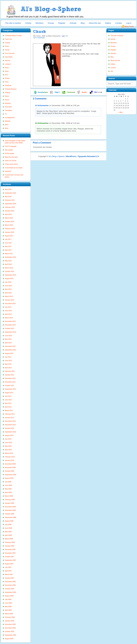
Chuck (39, 32)
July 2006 (8, 599)
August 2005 (9, 639)
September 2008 (10, 517)
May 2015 (8, 289)
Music (7, 68)
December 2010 (10, 421)
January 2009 (9, 503)
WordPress (71, 156)
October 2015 (9, 271)
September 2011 (10, 389)
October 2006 (9, 589)
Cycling (7, 43)
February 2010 (10, 457)
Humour (8, 60)
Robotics (8, 103)
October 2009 (9, 471)
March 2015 (9, 296)
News (7, 71)
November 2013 (10, 325)
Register (62, 23)
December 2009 (10, 464)
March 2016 (9, 268)
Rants (7, 96)
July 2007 (8, 567)
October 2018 (9, 221)
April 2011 (8, 407)
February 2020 (10, 207)
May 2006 (8, 606)
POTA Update (9, 153)
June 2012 (8, 361)
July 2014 (8, 307)
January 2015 (9, 300)
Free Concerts (10, 53)
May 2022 (8, 197)
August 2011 (9, 393)
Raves (7, 100)
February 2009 (10, 500)
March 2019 (9, 218)
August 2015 (9, 279)
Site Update (9, 150)
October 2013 (9, 328)
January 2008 (9, 546)
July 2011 (8, 396)
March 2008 (9, 539)
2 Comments (40, 38)
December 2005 (10, 624)
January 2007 (9, 578)
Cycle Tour (8, 39)
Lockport (8, 64)
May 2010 (8, 446)
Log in (129, 23)
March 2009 (9, 496)
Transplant (8, 110)
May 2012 (8, 364)
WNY (7, 125)
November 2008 (10, 510)
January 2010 (9, 460)
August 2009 (9, 478)
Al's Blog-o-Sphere (57, 156)
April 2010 (8, 450)
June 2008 (8, 528)
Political (7, 93)
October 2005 (9, 631)
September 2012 (10, 350)
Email (7, 46)
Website (8, 121)
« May (121, 112)
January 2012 (9, 375)
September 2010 (10, 432)
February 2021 (10, 200)
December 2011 (10, 378)
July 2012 (8, 357)
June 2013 (8, 336)
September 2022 (10, 193)
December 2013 (10, 321)
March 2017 (9, 254)
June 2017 (8, 243)
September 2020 (10, 204)
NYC (6, 75)
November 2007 (10, 553)
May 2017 (8, 246)
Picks (7, 82)
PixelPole (8, 85)
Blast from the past (11, 157)
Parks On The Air (11, 161)
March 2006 (9, 614)
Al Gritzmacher (42, 105)
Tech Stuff (8, 107)
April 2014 (8, 314)
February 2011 (10, 414)
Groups (51, 23)
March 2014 (9, 318)
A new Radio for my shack (14, 168)
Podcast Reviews (11, 89)
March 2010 (9, 453)
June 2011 (8, 400)
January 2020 (9, 211)
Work (7, 128)
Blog (83, 23)
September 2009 (10, 475)
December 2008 (10, 507)
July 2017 (8, 239)
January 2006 (9, 621)
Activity (28, 23)
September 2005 (10, 635)
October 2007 (9, 557)
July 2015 (8, 282)
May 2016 (8, 261)
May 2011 (8, 403)
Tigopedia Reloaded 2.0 (88, 156)
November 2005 (10, 628)
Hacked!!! (8, 171)
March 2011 (9, 410)
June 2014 (8, 311)
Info (112, 71)
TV (6, 114)
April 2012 (8, 368)
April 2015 (8, 293)
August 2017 (9, 236)
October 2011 (9, 385)
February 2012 (10, 371)
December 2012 (10, 346)
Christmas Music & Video (13, 36)
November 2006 (10, 585)
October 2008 (9, 514)
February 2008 (10, 542)
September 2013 (10, 332)
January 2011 (9, 418)
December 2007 (10, 549)
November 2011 (10, 382)
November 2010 (10, 425)
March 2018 (9, 225)
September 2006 (10, 592)
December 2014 (10, 303)
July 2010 (8, 439)
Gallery (108, 23)
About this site (95, 23)
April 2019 (8, 214)
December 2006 (10, 582)
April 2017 (8, 250)
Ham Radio (9, 57)
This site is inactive (13, 23)
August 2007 (9, 564)
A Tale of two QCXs (11, 164)
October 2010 (9, 428)
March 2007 (9, 574)
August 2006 (9, 596)
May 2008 (8, 532)
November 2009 (10, 467)
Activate (73, 23)
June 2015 (8, 286)
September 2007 (10, 560)
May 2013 (8, 339)
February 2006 (10, 617)
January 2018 (9, 232)
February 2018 (10, 229)
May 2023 (8, 189)
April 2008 (8, 535)
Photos (7, 78)
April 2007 (8, 571)
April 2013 (8, 343)
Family (7, 50)
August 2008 (9, 521)
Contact (119, 23)
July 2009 (8, 482)
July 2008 (8, 524)
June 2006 (8, 603)
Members (40, 23)
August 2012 (9, 353)
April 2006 (8, 610)
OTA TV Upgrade (11, 146)
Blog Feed (129, 26)
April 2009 (8, 492)
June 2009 (8, 485)
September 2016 (10, 257)
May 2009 (8, 489)
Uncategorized (10, 118)
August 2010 (9, 435)
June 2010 (8, 443)
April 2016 (8, 264)
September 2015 (10, 275)
